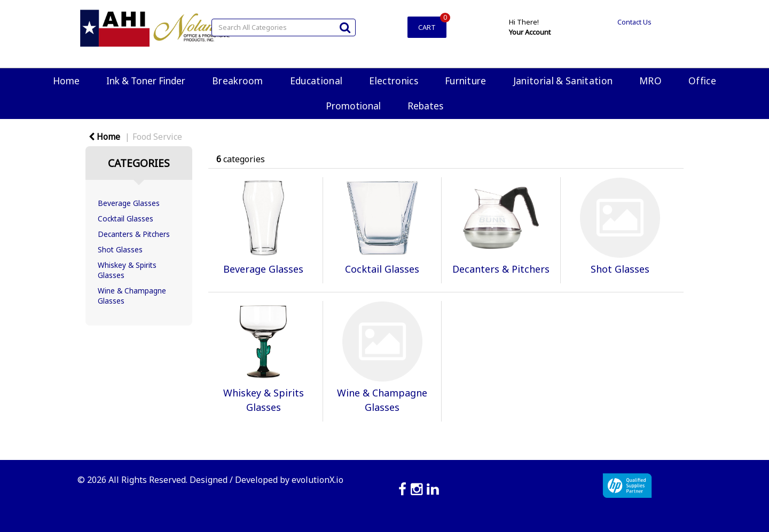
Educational (316, 81)
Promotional (353, 106)
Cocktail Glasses (125, 219)
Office (702, 81)
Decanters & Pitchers (134, 234)
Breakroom (238, 81)
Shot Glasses (120, 249)
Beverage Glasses (129, 203)
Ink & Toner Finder (146, 81)
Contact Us (634, 22)
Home (66, 81)
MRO (650, 81)
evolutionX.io (317, 480)
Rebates (425, 106)
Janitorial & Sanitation (563, 81)
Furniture (466, 81)
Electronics (394, 81)
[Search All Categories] (284, 27)
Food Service (157, 137)
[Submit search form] (345, 27)
